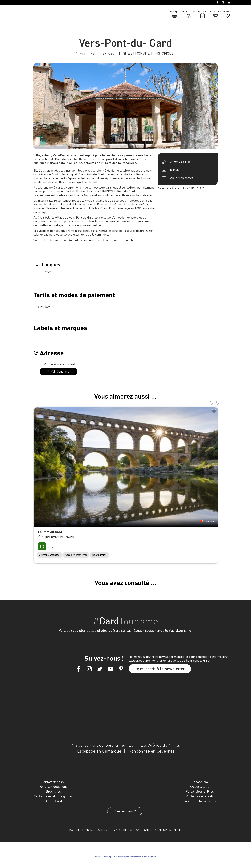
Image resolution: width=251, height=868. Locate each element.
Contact (104, 830)
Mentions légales (140, 830)
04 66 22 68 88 (180, 162)
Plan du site (119, 830)
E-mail (174, 170)
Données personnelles (168, 830)
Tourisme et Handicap (82, 830)
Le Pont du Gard (50, 532)
